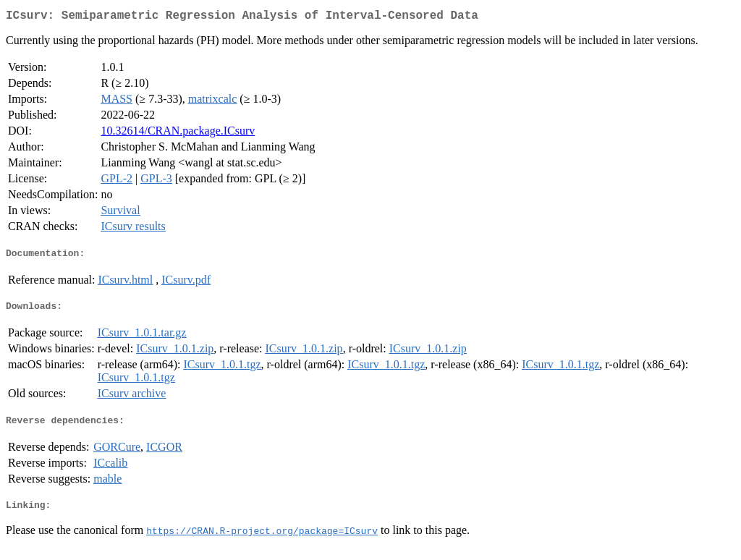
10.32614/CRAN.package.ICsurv (178, 133)
